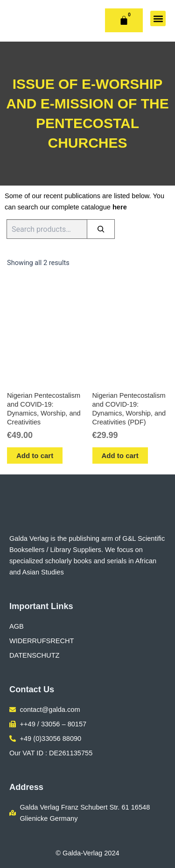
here (120, 207)
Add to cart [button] (35, 456)
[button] (158, 18)
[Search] (101, 229)
